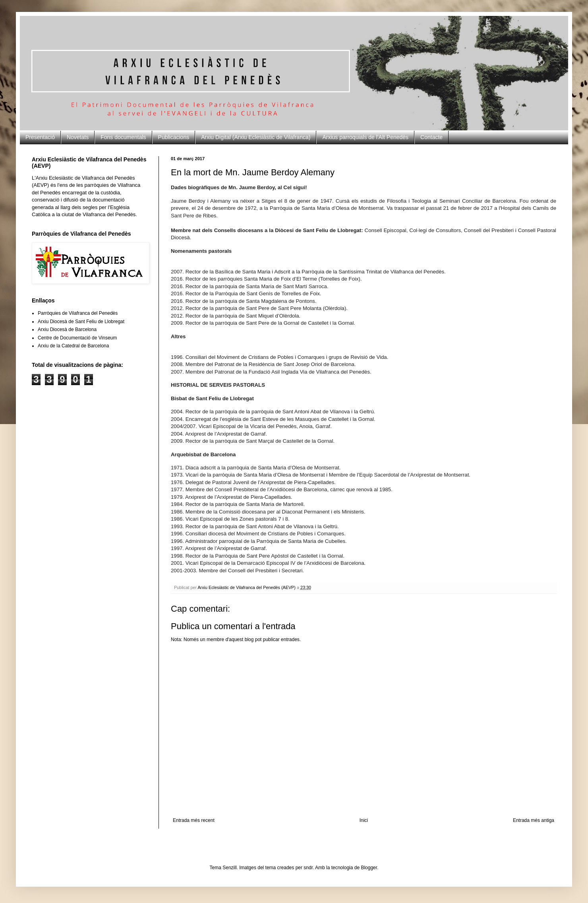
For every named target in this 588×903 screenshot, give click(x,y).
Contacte (431, 137)
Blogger (369, 868)
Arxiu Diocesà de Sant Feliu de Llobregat (81, 322)
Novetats (78, 137)
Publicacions (174, 137)
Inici (364, 820)
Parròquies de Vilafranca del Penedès (78, 313)
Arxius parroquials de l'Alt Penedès (365, 137)
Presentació (40, 137)
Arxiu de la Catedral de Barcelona (73, 346)
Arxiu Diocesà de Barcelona (67, 329)
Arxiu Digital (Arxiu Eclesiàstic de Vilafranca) (256, 137)
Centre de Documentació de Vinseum (77, 338)
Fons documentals (123, 137)
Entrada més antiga (534, 820)
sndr (308, 868)
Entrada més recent (194, 820)
